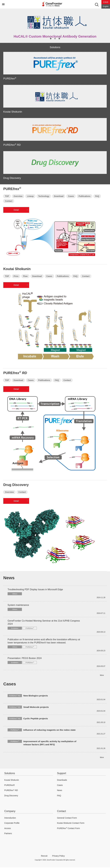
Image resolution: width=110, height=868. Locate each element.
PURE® (10, 786)
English (106, 6)
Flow (25, 276)
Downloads (62, 781)
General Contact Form (67, 818)
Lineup (30, 196)
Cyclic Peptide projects (36, 719)
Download (59, 196)
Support (62, 774)
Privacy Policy (59, 856)
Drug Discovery (12, 178)
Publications (84, 196)
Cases (71, 196)
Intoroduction (10, 818)
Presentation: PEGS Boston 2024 (25, 659)
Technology (44, 196)
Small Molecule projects (36, 708)
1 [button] (51, 39)
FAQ (97, 196)
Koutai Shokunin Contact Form (71, 824)
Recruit (44, 856)
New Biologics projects (36, 696)
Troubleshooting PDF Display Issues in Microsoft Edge (35, 589)
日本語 (106, 2)
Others (15, 594)
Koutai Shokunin (13, 112)
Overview (18, 196)
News (60, 791)
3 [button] (59, 39)
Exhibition (15, 629)
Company (10, 812)
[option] (55, 26)
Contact (9, 201)
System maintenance (18, 605)
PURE (10, 79)
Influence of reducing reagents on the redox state (50, 730)
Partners (8, 834)
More (102, 676)
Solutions (10, 774)
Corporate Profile (12, 824)
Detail (16, 210)
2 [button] (55, 39)
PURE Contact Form (68, 829)
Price (16, 276)
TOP (7, 196)
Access (8, 829)
